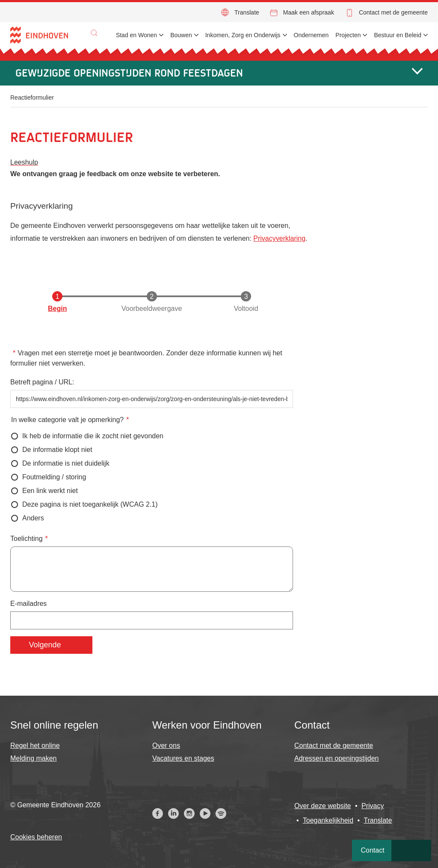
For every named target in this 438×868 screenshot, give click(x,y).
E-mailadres (28, 604)
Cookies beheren (36, 837)
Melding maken (34, 758)
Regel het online (35, 745)
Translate (247, 12)
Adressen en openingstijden (336, 758)
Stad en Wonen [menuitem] (136, 35)
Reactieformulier (32, 97)
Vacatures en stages (183, 758)
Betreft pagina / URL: (42, 382)
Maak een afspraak (309, 12)
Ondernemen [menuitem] (311, 35)
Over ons (166, 745)
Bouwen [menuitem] (181, 35)
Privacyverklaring (279, 238)
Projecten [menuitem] (348, 35)
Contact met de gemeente (393, 12)
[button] (94, 33)
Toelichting (27, 539)
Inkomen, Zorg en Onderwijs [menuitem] (243, 35)
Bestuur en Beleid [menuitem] (398, 35)
